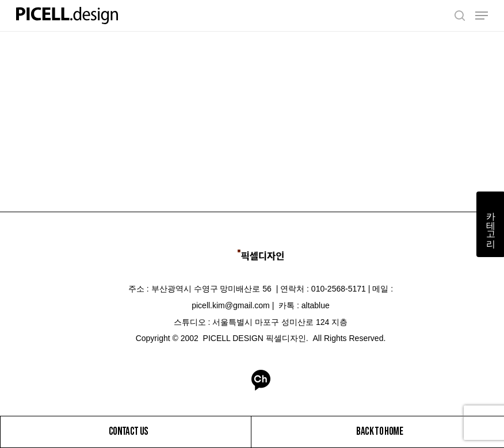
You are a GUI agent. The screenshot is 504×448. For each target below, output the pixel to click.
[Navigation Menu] (482, 16)
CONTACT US (128, 431)
